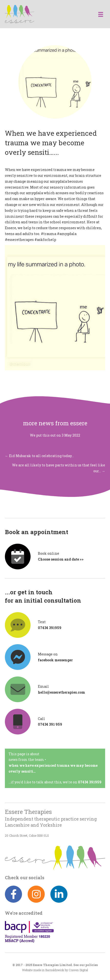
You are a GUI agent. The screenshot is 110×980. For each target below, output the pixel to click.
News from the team (26, 760)
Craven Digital (78, 970)
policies (92, 965)
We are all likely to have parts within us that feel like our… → (59, 468)
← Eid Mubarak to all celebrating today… (39, 456)
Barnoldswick (55, 970)
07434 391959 (90, 782)
